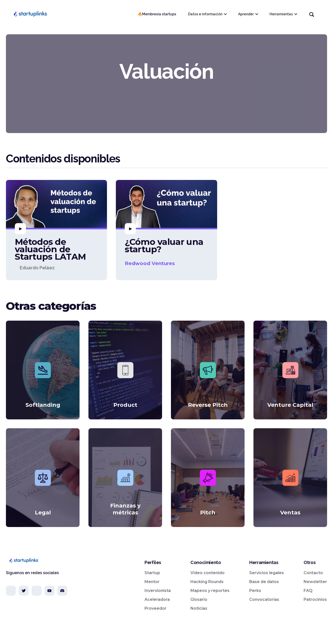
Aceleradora (157, 599)
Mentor (152, 582)
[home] (30, 14)
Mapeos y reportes (210, 591)
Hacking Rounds (207, 582)
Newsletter (315, 582)
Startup (152, 573)
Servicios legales (267, 573)
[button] (207, 14)
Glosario (199, 599)
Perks (255, 591)
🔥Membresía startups (157, 14)
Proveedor (156, 608)
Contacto (313, 573)
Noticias (199, 608)
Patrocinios (315, 599)
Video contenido (208, 573)
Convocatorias (264, 599)
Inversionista (158, 591)
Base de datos (264, 582)
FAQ (308, 591)
